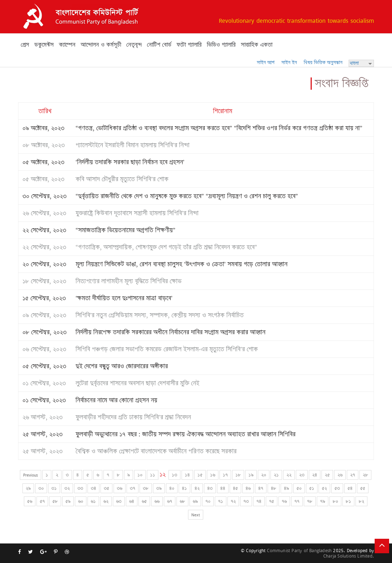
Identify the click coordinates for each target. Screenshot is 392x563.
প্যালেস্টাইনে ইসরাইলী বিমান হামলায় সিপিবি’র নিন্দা (133, 145)
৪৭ (261, 488)
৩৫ (106, 488)
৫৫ (363, 488)
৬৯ (195, 501)
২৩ (302, 475)
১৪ (187, 475)
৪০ (172, 488)
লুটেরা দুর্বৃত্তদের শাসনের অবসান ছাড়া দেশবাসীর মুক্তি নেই (137, 383)
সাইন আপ (266, 62)
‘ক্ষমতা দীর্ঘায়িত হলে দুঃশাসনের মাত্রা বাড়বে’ (124, 298)
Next (196, 515)
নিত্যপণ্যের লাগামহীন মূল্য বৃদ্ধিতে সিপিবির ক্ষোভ (129, 281)
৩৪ (93, 488)
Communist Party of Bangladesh (299, 551)
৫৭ (42, 501)
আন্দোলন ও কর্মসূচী (101, 45)
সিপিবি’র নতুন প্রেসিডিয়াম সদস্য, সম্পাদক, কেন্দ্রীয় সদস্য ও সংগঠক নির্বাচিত (160, 315)
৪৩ (210, 488)
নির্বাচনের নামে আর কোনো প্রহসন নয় (116, 400)
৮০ (335, 501)
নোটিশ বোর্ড (159, 45)
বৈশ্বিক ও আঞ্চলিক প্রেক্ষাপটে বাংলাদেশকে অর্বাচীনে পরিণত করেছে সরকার (156, 451)
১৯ (251, 475)
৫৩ (337, 488)
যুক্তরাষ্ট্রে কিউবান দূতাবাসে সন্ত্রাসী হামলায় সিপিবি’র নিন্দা (137, 213)
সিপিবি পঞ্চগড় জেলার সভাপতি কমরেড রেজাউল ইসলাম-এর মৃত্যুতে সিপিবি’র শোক (167, 349)
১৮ (238, 475)
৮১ (348, 501)
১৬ (213, 475)
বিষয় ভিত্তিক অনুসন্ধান (323, 62)
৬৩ (119, 501)
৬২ (106, 501)
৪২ (197, 488)
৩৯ (159, 488)
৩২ (67, 488)
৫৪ (350, 488)
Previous (31, 475)
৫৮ (55, 501)
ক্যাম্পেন (67, 45)
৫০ (299, 488)
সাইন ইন (289, 62)
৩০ (41, 488)
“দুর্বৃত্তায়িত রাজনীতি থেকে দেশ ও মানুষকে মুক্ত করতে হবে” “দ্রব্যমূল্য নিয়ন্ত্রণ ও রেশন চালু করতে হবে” (187, 196)
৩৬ (120, 488)
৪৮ (274, 488)
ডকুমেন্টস (44, 45)
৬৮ (182, 501)
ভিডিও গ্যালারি (221, 45)
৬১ (93, 501)
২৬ (340, 475)
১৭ (225, 475)
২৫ (327, 475)
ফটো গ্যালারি (189, 45)
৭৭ (297, 501)
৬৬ (157, 501)
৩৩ (80, 488)
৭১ (221, 501)
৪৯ (286, 488)
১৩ (174, 475)
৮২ (361, 501)
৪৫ (235, 488)
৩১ (54, 488)
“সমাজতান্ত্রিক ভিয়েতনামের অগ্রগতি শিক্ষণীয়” (125, 230)
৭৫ (272, 501)
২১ (276, 475)
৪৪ (223, 488)
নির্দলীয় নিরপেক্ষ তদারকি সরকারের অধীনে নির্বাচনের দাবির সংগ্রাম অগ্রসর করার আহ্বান (171, 332)
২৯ (28, 488)
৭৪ (259, 501)
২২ (289, 475)
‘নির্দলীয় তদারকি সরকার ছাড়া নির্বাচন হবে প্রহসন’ (130, 162)
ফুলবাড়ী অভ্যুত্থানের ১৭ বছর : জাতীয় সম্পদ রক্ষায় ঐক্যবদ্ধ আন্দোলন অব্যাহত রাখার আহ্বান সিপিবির (186, 434)
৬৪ (132, 501)
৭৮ (310, 501)
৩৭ (133, 488)
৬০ (81, 501)
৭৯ (323, 501)
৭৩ (246, 501)
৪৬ (248, 488)
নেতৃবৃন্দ (134, 45)
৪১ (184, 488)
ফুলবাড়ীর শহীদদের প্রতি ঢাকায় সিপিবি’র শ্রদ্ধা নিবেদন (133, 417)
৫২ (324, 488)
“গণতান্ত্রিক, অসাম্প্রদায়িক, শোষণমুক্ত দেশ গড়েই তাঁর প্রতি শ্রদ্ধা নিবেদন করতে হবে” (166, 247)
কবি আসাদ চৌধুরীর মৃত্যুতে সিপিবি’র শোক (122, 179)
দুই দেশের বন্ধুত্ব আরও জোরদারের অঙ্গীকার (122, 366)
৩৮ (146, 488)
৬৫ (144, 501)
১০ (140, 475)
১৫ (200, 475)
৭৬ (284, 501)
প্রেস (25, 45)
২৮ (365, 475)
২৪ (315, 475)
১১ (153, 475)
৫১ (312, 488)
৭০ (208, 501)
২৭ (353, 475)
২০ (264, 475)
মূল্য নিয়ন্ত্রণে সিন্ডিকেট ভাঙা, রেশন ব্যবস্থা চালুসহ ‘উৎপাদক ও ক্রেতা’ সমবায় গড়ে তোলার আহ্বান (182, 264)
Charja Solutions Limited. (349, 556)
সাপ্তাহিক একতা (257, 45)
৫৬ (30, 501)
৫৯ (68, 501)
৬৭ (170, 501)
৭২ (233, 501)
